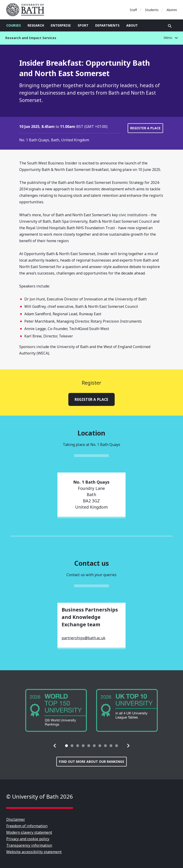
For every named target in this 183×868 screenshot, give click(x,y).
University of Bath (27, 10)
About (132, 25)
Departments (107, 25)
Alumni (172, 10)
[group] (56, 710)
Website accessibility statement (34, 852)
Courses (14, 25)
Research (36, 25)
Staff (133, 10)
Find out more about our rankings (91, 761)
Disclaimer (16, 819)
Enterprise (61, 25)
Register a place (145, 128)
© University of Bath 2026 (40, 796)
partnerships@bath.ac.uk (84, 638)
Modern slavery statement (29, 832)
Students (152, 10)
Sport (83, 25)
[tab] (66, 746)
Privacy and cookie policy (28, 839)
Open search (170, 26)
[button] (55, 746)
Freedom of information (27, 826)
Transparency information (29, 845)
